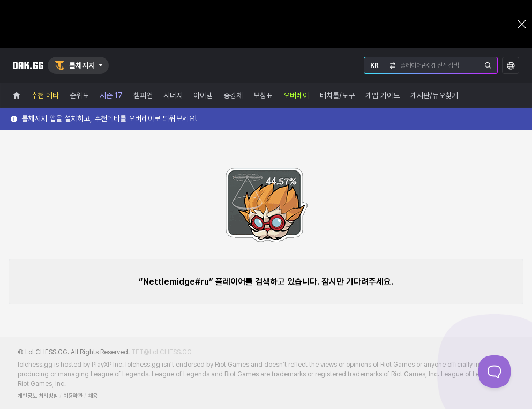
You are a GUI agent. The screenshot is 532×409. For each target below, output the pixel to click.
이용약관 (73, 396)
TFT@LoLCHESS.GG (162, 352)
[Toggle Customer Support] (494, 371)
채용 (93, 396)
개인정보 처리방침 (38, 396)
